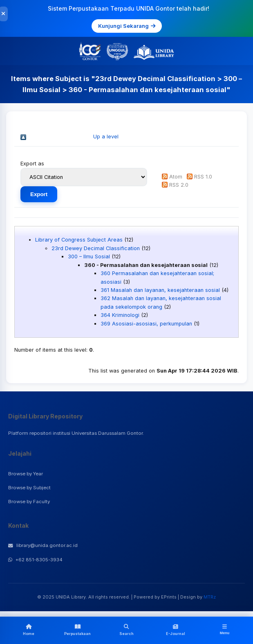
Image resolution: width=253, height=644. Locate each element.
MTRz (210, 597)
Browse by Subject (29, 488)
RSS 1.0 (203, 177)
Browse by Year (26, 474)
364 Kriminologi (120, 315)
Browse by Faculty (29, 502)
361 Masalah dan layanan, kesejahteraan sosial (160, 290)
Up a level (106, 137)
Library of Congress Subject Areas (79, 240)
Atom (176, 177)
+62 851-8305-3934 (35, 560)
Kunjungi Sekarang (127, 26)
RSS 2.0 (179, 185)
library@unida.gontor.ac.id (43, 545)
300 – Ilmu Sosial (89, 256)
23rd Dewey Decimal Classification (96, 248)
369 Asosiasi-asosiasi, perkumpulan (146, 324)
